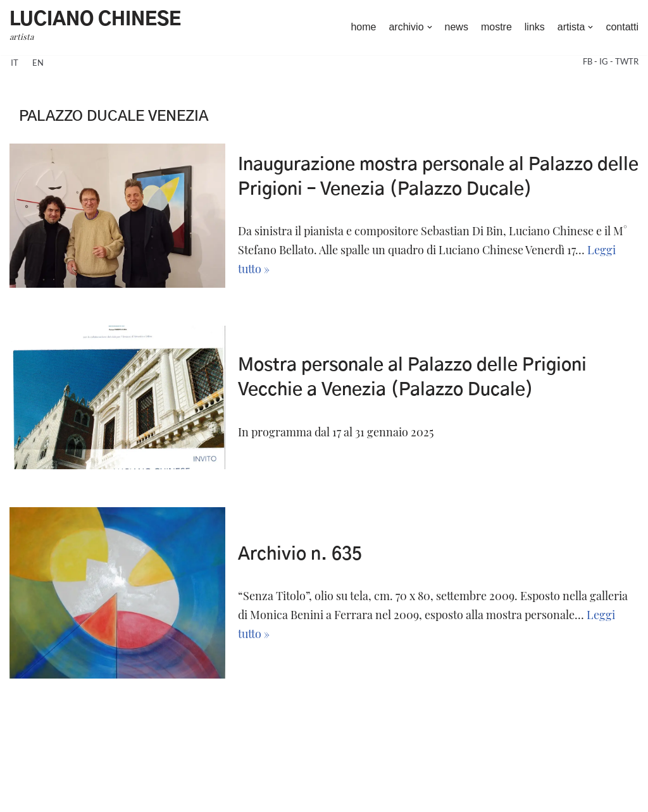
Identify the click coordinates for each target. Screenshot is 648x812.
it (15, 63)
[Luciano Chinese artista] (95, 28)
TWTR (627, 61)
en (38, 63)
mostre (496, 27)
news (457, 27)
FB (589, 61)
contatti (622, 27)
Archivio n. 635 (300, 555)
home (363, 27)
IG (605, 61)
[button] (430, 27)
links (535, 27)
